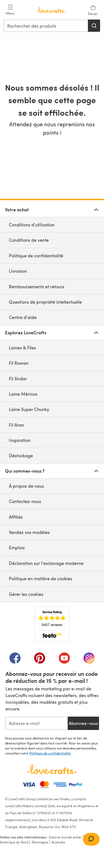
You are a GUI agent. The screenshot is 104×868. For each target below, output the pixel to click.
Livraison (18, 271)
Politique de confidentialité (36, 256)
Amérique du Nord (14, 842)
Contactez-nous (25, 501)
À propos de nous (26, 486)
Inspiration (20, 440)
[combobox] (46, 26)
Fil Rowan (19, 363)
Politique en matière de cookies (40, 578)
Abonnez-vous (83, 723)
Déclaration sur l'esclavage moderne (46, 563)
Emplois (17, 547)
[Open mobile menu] (10, 10)
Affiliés (16, 517)
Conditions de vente (29, 240)
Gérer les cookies (26, 594)
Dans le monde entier (65, 837)
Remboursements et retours (37, 286)
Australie (58, 842)
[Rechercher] (94, 26)
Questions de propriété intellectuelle (45, 302)
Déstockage (21, 455)
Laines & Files (22, 348)
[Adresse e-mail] (36, 723)
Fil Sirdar (18, 379)
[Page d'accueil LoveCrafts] (52, 769)
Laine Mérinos (23, 394)
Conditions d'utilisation (32, 225)
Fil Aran (17, 425)
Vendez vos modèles (29, 532)
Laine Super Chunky (29, 409)
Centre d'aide (23, 317)
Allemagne (40, 842)
